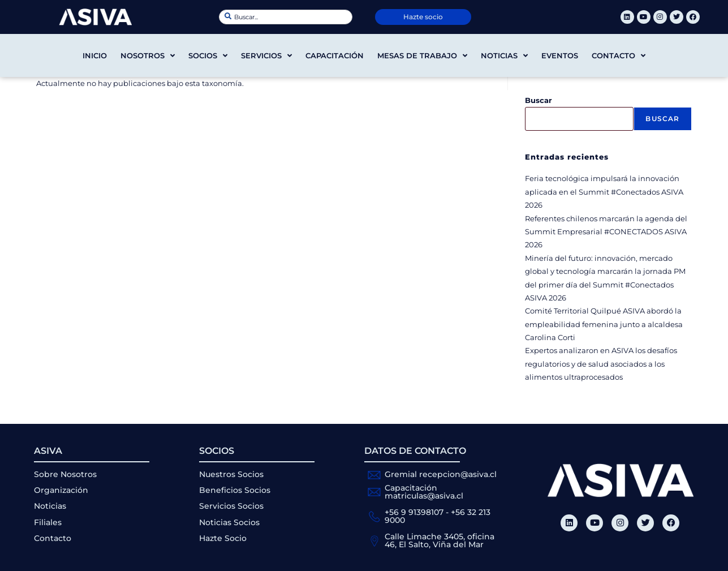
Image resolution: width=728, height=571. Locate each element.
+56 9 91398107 (414, 512)
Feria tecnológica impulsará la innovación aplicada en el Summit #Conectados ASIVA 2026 (604, 192)
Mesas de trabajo (422, 56)
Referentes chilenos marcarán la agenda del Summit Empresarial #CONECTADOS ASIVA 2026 (606, 232)
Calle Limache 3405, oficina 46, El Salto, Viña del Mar (440, 540)
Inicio (95, 55)
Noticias (504, 56)
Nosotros (148, 56)
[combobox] (286, 17)
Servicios (266, 56)
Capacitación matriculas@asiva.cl (424, 492)
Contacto (619, 56)
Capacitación (335, 55)
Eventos (560, 55)
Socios (208, 56)
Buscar (539, 100)
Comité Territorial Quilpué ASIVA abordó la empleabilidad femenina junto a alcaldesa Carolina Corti (604, 324)
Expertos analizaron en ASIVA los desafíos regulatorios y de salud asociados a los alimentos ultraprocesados (601, 364)
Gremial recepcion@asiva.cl (441, 474)
